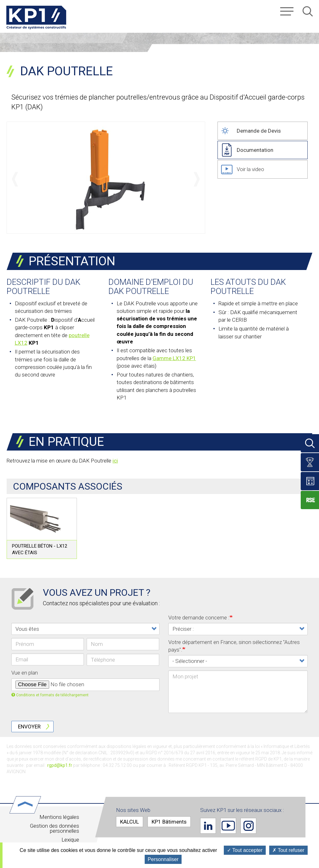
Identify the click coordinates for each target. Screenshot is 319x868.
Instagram (248, 826)
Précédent (15, 179)
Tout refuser (288, 850)
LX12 (21, 343)
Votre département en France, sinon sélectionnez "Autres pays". (234, 646)
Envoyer (29, 727)
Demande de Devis (259, 131)
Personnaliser (163, 859)
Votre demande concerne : (199, 618)
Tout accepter (245, 850)
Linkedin (208, 826)
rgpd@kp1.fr (60, 765)
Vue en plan (25, 673)
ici (115, 461)
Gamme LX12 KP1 (174, 358)
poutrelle (79, 335)
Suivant (197, 179)
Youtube (228, 826)
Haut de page (32, 805)
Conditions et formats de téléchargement (50, 695)
